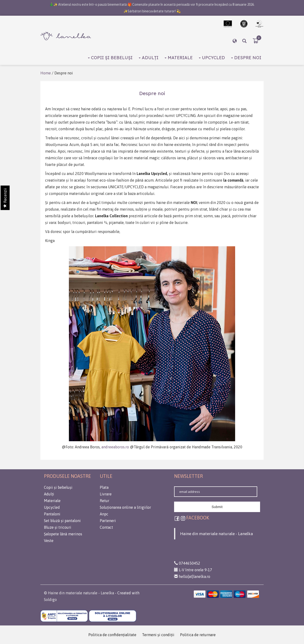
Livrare (106, 494)
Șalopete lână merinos (63, 534)
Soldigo (50, 600)
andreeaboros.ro (115, 447)
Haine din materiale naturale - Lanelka (216, 534)
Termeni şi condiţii (158, 635)
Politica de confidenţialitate (112, 635)
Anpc (104, 514)
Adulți (149, 58)
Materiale (179, 58)
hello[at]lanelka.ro (192, 576)
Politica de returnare (198, 635)
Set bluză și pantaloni (62, 521)
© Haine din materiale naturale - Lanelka (79, 593)
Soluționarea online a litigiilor (125, 507)
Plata (104, 487)
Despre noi (246, 58)
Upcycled (212, 58)
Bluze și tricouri (58, 527)
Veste (49, 541)
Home (46, 73)
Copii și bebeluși (110, 58)
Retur (104, 501)
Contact (106, 527)
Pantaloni (52, 514)
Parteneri (108, 521)
